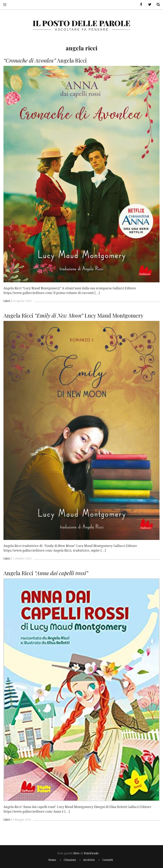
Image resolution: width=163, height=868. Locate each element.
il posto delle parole (81, 23)
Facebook (140, 5)
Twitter (148, 5)
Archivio (89, 860)
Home (52, 860)
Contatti (108, 860)
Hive (76, 853)
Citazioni (70, 860)
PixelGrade (91, 853)
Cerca (157, 5)
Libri (7, 301)
